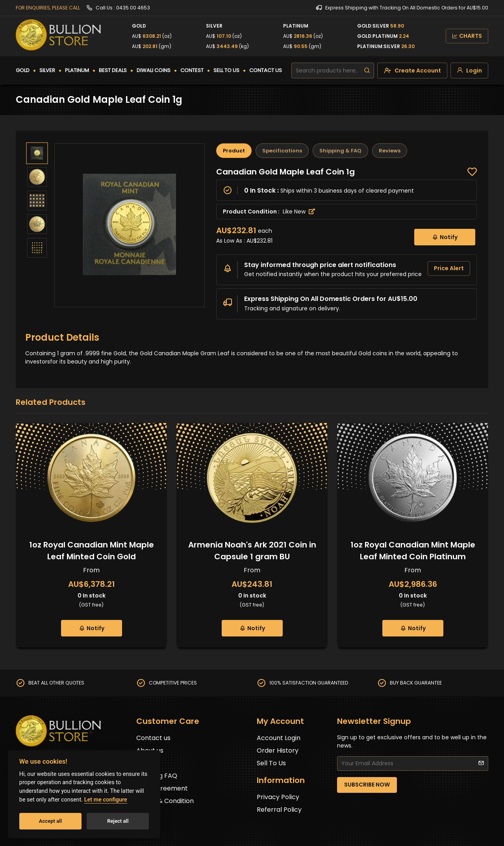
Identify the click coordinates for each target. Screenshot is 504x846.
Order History (278, 750)
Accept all (50, 821)
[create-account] (412, 70)
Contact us (153, 738)
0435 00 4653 (133, 8)
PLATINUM (77, 70)
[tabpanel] (346, 243)
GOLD (23, 70)
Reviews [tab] (390, 151)
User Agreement (162, 788)
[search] (367, 70)
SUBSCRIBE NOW (367, 785)
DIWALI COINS (154, 70)
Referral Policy (279, 810)
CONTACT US (266, 70)
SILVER (47, 70)
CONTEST (192, 70)
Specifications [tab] (282, 151)
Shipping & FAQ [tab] (340, 151)
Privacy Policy (278, 797)
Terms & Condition (165, 801)
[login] (469, 70)
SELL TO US (226, 70)
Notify (445, 237)
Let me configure (106, 800)
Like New (299, 211)
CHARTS (467, 36)
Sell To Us (271, 763)
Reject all (118, 821)
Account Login (279, 738)
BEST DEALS (113, 70)
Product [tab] (234, 151)
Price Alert (449, 268)
